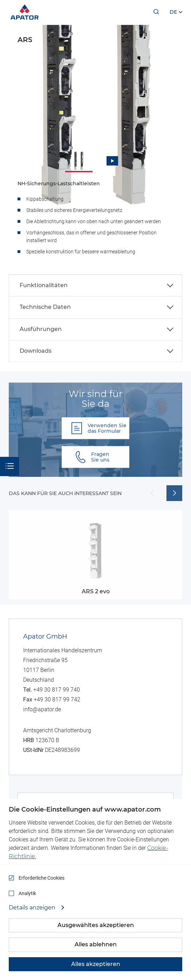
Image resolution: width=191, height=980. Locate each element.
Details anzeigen (33, 908)
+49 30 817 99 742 (57, 699)
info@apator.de (42, 709)
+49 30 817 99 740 (57, 690)
